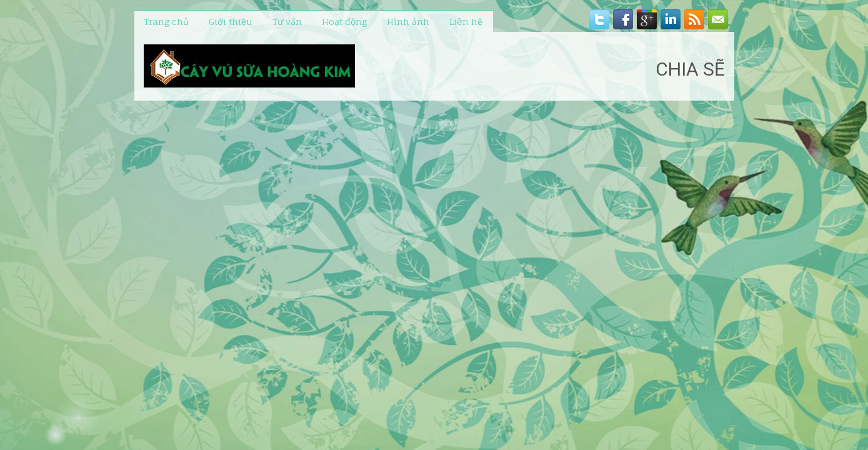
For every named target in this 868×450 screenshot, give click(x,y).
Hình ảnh (408, 22)
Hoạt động (344, 22)
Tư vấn (287, 22)
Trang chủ (166, 22)
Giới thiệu (231, 22)
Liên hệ (466, 22)
